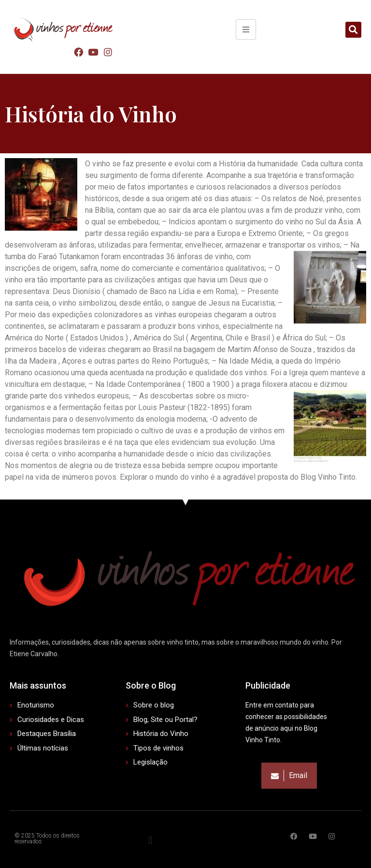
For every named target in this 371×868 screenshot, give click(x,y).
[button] (353, 30)
